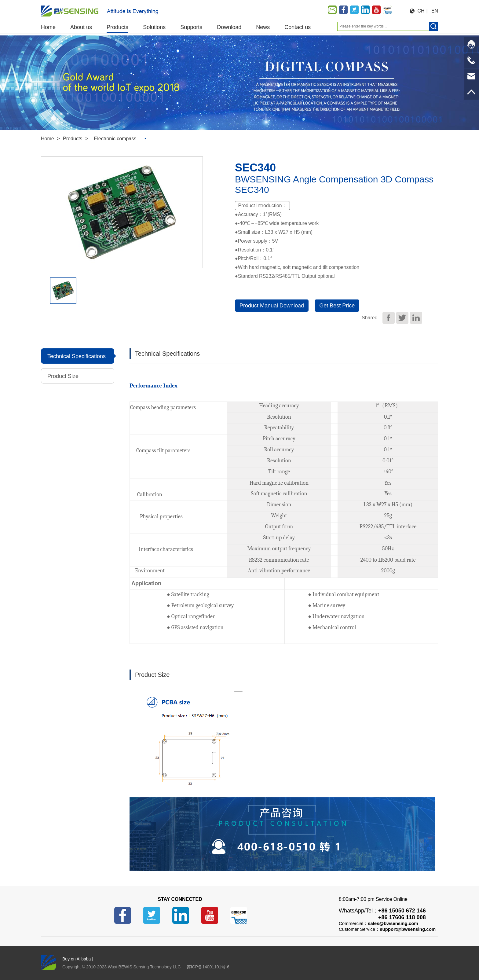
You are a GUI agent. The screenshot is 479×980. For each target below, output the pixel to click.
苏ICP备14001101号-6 (208, 967)
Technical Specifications (77, 356)
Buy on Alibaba (77, 959)
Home (48, 139)
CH (421, 11)
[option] (239, 83)
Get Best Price (337, 306)
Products (73, 139)
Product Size (64, 376)
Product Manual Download (272, 306)
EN (435, 11)
